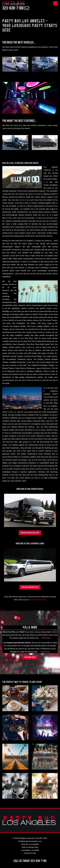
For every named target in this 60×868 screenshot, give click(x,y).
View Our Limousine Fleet (30, 587)
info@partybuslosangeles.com (30, 841)
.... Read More (45, 638)
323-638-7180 (41, 838)
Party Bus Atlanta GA (37, 600)
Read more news (30, 657)
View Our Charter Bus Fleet (30, 533)
